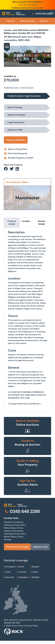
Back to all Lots (27, 21)
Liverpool (22, 572)
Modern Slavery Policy (14, 528)
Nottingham (24, 577)
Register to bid (40, 547)
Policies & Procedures (14, 522)
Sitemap (8, 540)
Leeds (8, 572)
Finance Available (16, 140)
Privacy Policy (32, 626)
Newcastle (10, 577)
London (35, 572)
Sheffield (35, 577)
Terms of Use (17, 626)
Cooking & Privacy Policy (15, 525)
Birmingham (10, 567)
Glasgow (35, 567)
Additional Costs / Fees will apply (19, 88)
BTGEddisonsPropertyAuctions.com (27, 8)
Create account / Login (17, 547)
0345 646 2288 (42, 14)
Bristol (21, 567)
